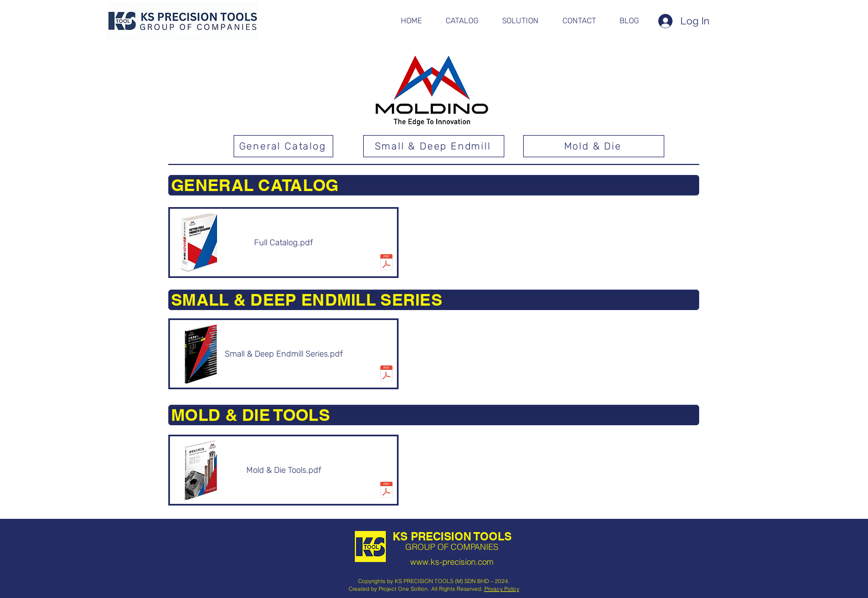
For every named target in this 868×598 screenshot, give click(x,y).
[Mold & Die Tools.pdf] (283, 470)
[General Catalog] (283, 146)
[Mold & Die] (594, 146)
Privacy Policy (502, 589)
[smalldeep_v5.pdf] (386, 375)
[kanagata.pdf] (386, 491)
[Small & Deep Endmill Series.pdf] (283, 354)
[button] (462, 21)
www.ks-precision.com (452, 562)
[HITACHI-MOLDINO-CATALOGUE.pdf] (386, 264)
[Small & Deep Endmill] (434, 146)
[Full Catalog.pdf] (283, 243)
